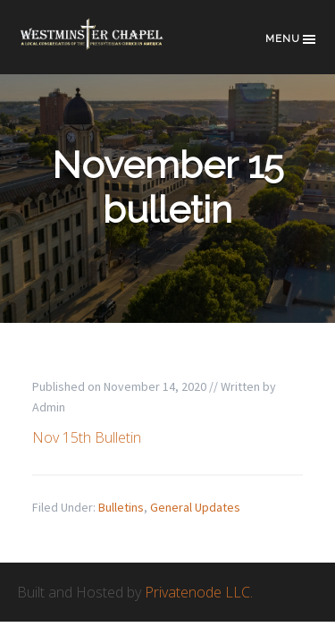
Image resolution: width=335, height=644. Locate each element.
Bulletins (121, 507)
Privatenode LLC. (199, 592)
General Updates (195, 507)
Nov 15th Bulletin (87, 437)
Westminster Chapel (106, 46)
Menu (292, 39)
